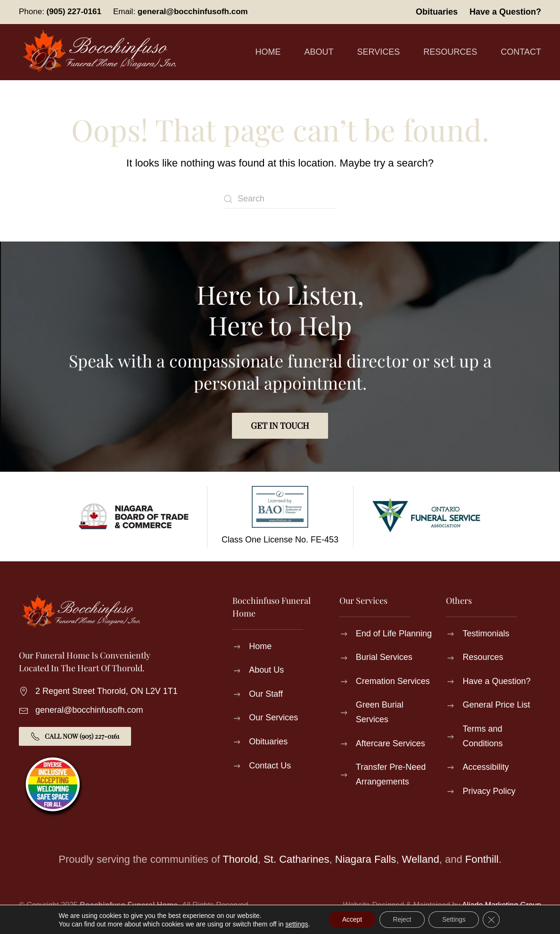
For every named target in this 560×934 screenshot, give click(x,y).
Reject (402, 919)
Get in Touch (280, 425)
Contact (521, 52)
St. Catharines (296, 859)
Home (268, 52)
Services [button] (379, 52)
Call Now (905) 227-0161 (75, 736)
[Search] (280, 199)
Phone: (60, 12)
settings (294, 924)
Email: (181, 12)
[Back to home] (101, 52)
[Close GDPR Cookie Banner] (494, 919)
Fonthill (482, 859)
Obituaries (437, 12)
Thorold (240, 859)
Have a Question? (505, 12)
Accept (350, 919)
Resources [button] (450, 52)
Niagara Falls (366, 859)
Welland (421, 859)
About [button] (319, 52)
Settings (455, 919)
